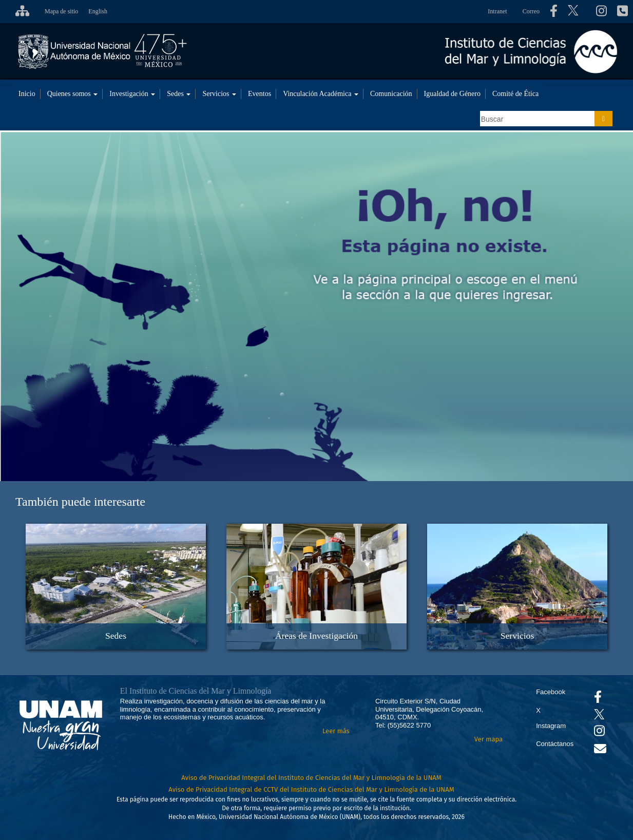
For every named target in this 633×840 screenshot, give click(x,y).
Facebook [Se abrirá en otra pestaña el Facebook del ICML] (551, 692)
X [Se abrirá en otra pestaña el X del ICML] (538, 710)
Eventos (260, 94)
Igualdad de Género (452, 94)
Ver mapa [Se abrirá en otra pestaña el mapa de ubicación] (488, 739)
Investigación (132, 94)
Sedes (179, 94)
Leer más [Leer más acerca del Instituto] (336, 731)
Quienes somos (73, 94)
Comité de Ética (515, 94)
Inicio (27, 94)
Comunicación (391, 94)
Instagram (551, 726)
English (98, 11)
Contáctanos (555, 744)
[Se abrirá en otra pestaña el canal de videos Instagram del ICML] (599, 733)
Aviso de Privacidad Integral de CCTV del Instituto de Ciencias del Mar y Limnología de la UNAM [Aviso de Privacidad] (311, 789)
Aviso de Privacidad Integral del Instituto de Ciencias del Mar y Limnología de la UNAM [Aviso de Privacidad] (311, 778)
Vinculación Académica (321, 94)
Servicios (219, 94)
